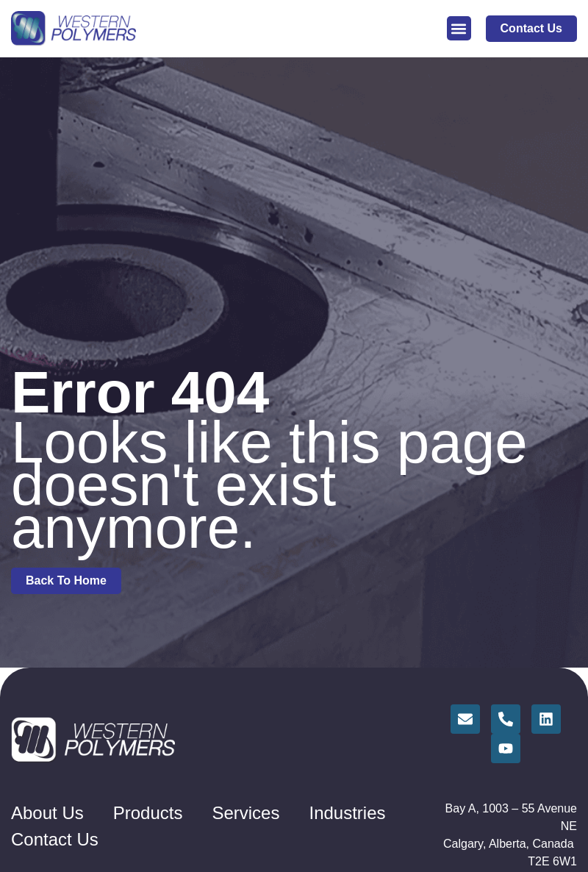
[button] (459, 28)
